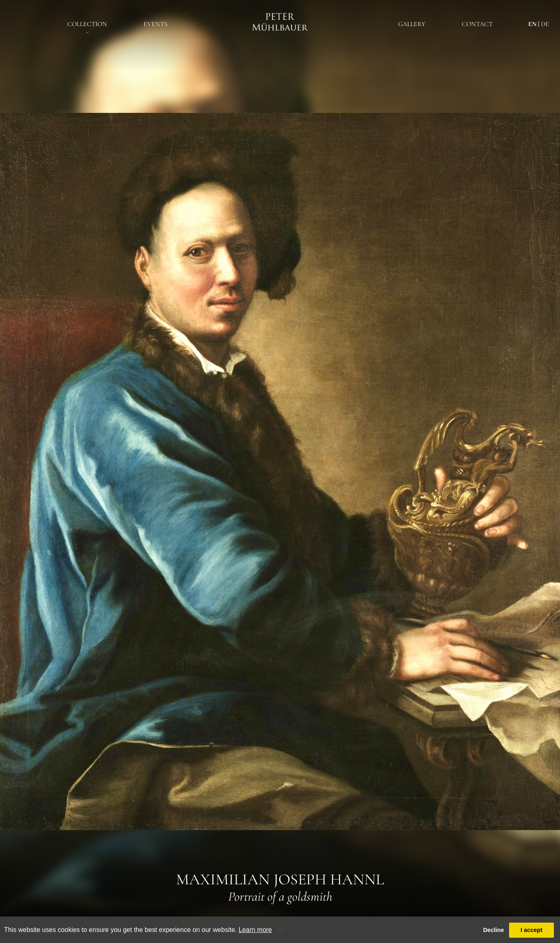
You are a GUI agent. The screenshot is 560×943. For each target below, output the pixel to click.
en (532, 24)
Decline (493, 930)
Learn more (255, 930)
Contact (477, 24)
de (545, 24)
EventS (155, 24)
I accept (531, 930)
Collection (87, 24)
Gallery (412, 24)
